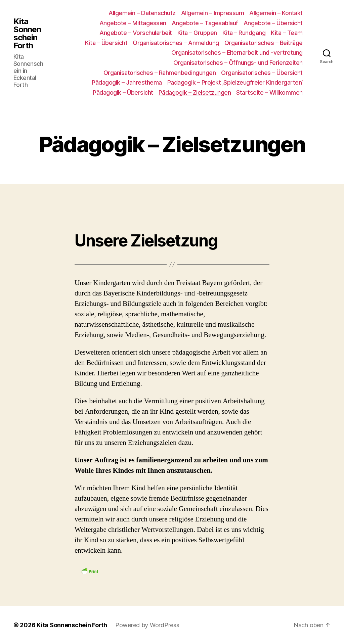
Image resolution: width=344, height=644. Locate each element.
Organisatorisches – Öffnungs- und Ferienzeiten (238, 63)
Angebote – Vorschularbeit (136, 33)
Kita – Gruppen (197, 33)
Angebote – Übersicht (273, 23)
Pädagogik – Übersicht (123, 93)
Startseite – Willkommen (269, 93)
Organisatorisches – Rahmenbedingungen (160, 73)
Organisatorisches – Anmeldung (176, 43)
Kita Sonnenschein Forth (27, 34)
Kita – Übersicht (106, 43)
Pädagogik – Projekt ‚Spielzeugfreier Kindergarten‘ (235, 82)
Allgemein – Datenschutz (142, 13)
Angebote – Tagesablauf (205, 23)
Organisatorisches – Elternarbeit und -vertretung (237, 53)
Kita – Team (287, 33)
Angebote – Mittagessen (133, 23)
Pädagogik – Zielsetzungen (195, 93)
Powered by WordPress (147, 625)
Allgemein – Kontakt (276, 13)
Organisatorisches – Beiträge (264, 43)
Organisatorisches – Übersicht (262, 73)
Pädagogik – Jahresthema (127, 82)
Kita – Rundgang (244, 33)
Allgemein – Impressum (213, 13)
